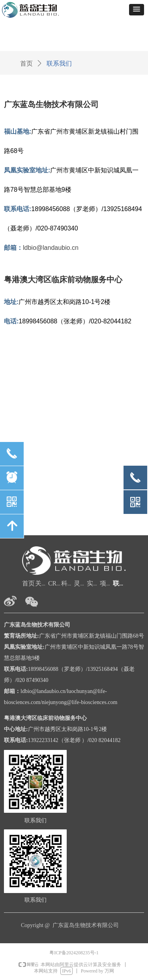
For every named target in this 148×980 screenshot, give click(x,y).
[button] (137, 10)
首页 (26, 63)
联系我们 (59, 63)
